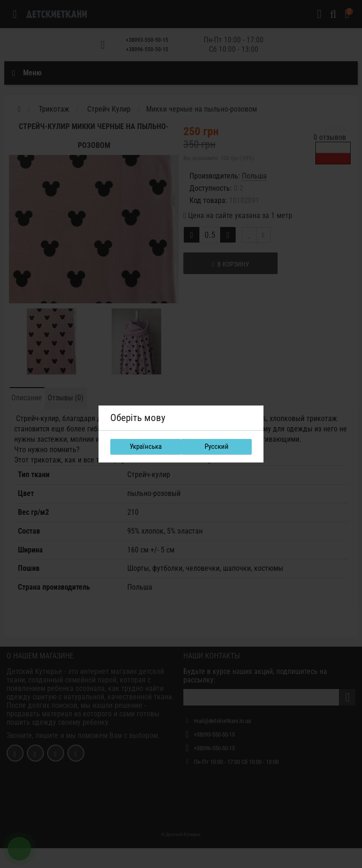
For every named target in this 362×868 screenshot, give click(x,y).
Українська (146, 446)
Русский (217, 446)
